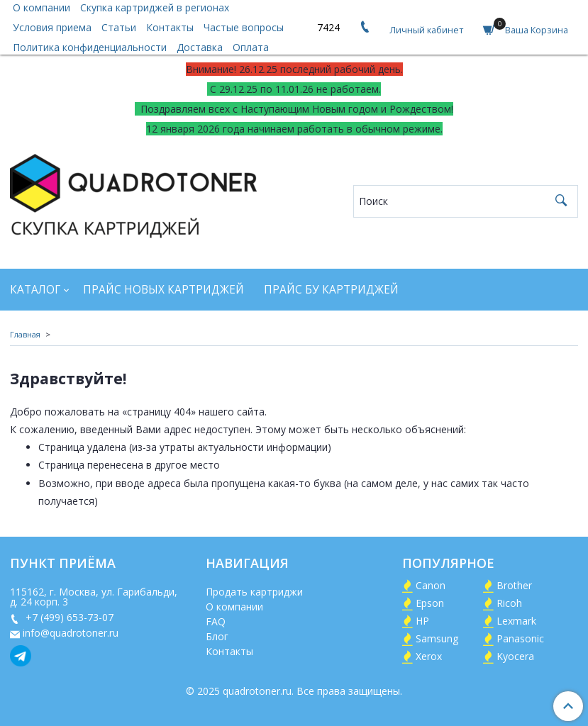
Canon (431, 585)
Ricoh (509, 603)
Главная (25, 334)
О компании (234, 607)
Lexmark (516, 621)
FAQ (216, 621)
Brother (514, 585)
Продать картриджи (254, 592)
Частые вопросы (244, 27)
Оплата (251, 47)
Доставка (200, 47)
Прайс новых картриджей (163, 290)
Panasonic (520, 638)
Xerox (429, 656)
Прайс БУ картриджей (331, 290)
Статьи (119, 27)
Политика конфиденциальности (90, 47)
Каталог (35, 290)
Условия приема (52, 27)
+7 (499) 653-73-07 (68, 617)
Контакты (170, 27)
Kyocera (515, 656)
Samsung (437, 638)
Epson (430, 603)
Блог (217, 636)
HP (422, 621)
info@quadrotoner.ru (71, 633)
